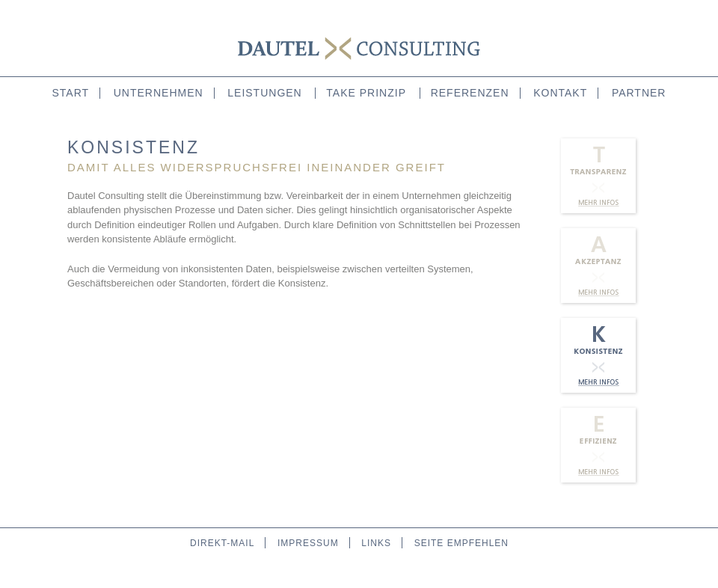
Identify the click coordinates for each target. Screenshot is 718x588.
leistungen (264, 93)
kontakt (560, 93)
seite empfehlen (461, 543)
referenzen (470, 93)
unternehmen (159, 93)
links (376, 543)
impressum (308, 543)
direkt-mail (222, 543)
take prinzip (366, 93)
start (71, 93)
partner (639, 93)
